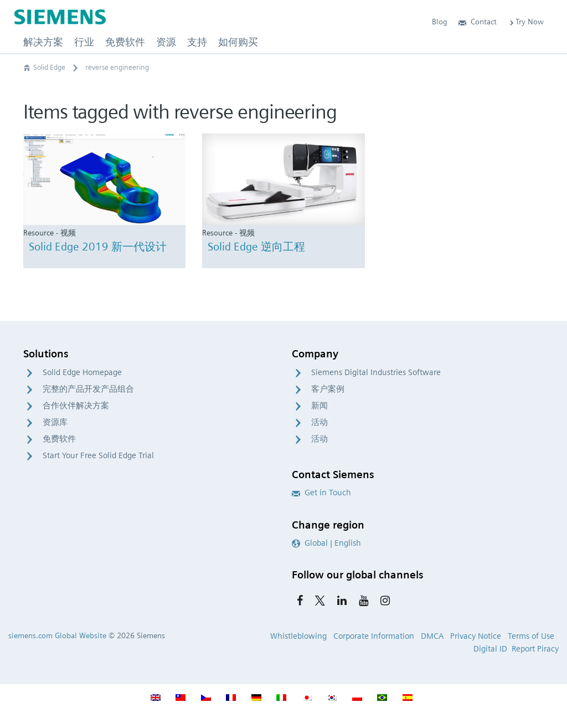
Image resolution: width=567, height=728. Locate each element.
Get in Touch (321, 493)
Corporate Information (374, 636)
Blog (440, 22)
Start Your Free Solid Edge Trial (98, 455)
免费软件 (59, 439)
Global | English (326, 543)
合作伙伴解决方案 (76, 406)
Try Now (526, 22)
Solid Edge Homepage (82, 372)
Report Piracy (535, 649)
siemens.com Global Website (57, 635)
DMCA (432, 636)
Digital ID (490, 649)
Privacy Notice (476, 636)
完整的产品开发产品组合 (88, 389)
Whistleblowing (298, 636)
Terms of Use (531, 636)
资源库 (55, 422)
